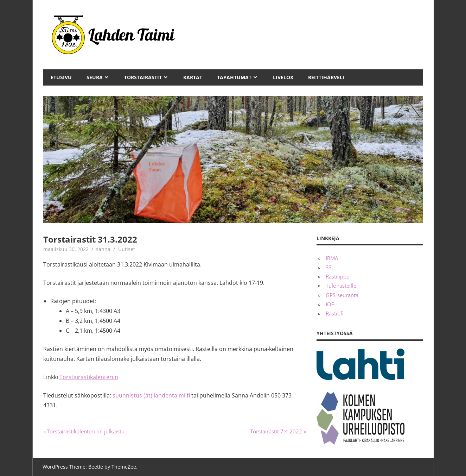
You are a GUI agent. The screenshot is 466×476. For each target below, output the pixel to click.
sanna (103, 249)
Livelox (283, 77)
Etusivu (61, 77)
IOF (330, 304)
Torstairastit (143, 77)
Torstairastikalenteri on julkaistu (86, 431)
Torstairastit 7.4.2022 (276, 431)
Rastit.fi (335, 313)
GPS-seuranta (342, 295)
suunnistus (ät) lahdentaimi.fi (151, 395)
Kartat (193, 77)
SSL (330, 267)
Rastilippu (338, 276)
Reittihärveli (326, 77)
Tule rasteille (341, 286)
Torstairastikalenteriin (89, 377)
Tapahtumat (234, 77)
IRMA (332, 258)
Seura (95, 77)
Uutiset (127, 249)
